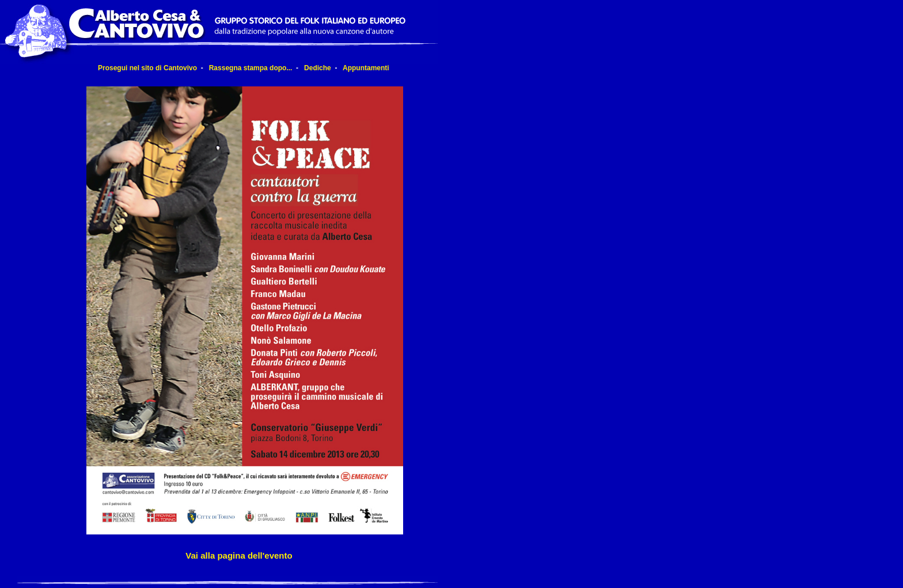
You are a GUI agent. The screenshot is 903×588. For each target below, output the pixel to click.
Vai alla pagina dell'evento (239, 555)
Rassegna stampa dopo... (251, 68)
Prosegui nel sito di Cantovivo (147, 68)
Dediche (318, 68)
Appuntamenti (366, 68)
